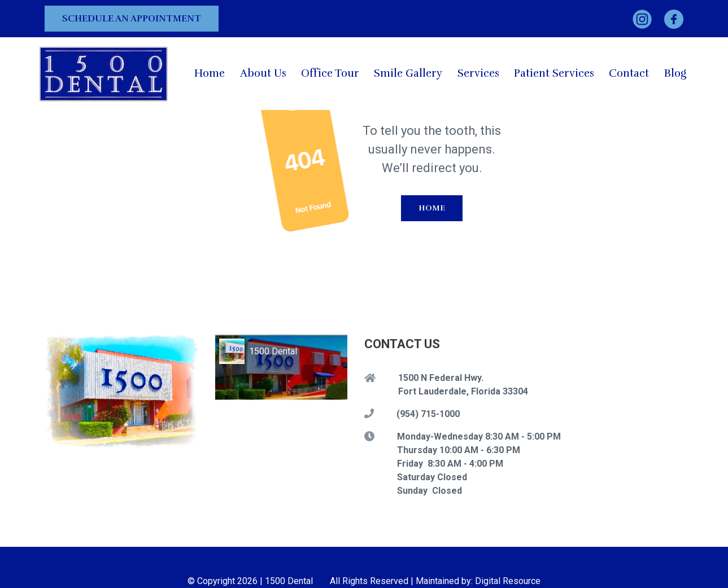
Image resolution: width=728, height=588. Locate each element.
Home (210, 73)
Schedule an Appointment (132, 19)
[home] (104, 74)
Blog (675, 73)
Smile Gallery (408, 73)
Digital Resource (508, 581)
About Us (263, 73)
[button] (478, 74)
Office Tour (330, 73)
